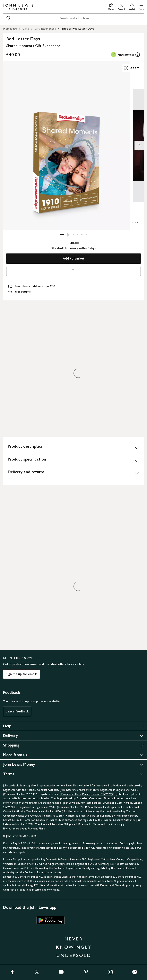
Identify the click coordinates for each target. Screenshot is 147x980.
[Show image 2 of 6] (139, 145)
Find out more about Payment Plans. (24, 829)
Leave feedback (17, 711)
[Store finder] (111, 6)
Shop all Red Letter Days (78, 28)
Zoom (132, 68)
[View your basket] (132, 6)
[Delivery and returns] (73, 473)
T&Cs (138, 848)
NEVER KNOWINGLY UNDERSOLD (74, 947)
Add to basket (74, 258)
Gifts (26, 28)
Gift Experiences (45, 28)
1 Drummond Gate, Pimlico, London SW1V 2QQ (88, 794)
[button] (141, 6)
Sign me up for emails (22, 674)
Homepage (10, 28)
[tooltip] (138, 55)
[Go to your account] (121, 6)
